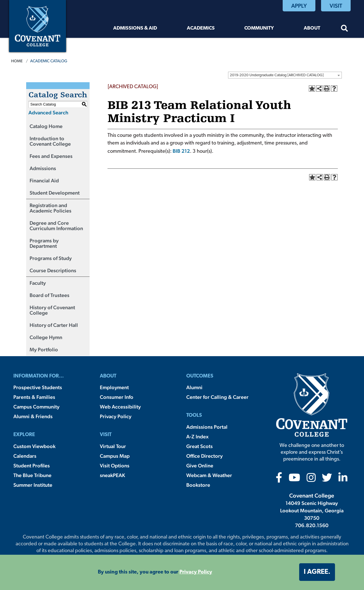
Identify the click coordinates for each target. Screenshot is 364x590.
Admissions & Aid (135, 28)
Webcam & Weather (209, 475)
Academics (201, 28)
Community (259, 28)
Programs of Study (51, 258)
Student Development (55, 193)
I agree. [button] (317, 572)
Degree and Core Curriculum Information (56, 226)
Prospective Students (38, 387)
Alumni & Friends (33, 416)
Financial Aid (44, 180)
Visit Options (115, 466)
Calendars (25, 456)
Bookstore (198, 485)
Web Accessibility (120, 407)
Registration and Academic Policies (50, 208)
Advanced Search (48, 113)
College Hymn (46, 337)
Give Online (200, 466)
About (312, 28)
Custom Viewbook (34, 446)
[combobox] (285, 75)
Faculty (38, 283)
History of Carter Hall (54, 325)
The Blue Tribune (32, 475)
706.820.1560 (312, 525)
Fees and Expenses (51, 156)
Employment (114, 387)
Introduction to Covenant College (50, 141)
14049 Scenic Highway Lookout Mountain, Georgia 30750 (312, 510)
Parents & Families (34, 397)
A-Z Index (197, 437)
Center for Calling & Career (217, 397)
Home (17, 61)
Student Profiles (32, 466)
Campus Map (115, 456)
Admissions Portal (207, 427)
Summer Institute (33, 485)
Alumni (194, 387)
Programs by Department (44, 243)
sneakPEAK (112, 475)
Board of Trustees (49, 295)
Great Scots (199, 446)
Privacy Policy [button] (196, 572)
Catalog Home (46, 126)
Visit (336, 6)
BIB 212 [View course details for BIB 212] (181, 151)
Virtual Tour (113, 446)
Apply (299, 6)
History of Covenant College (52, 310)
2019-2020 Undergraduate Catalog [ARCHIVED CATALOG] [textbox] (277, 75)
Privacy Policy (116, 416)
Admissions (43, 168)
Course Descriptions (53, 270)
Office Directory (204, 456)
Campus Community (36, 407)
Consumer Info (117, 397)
